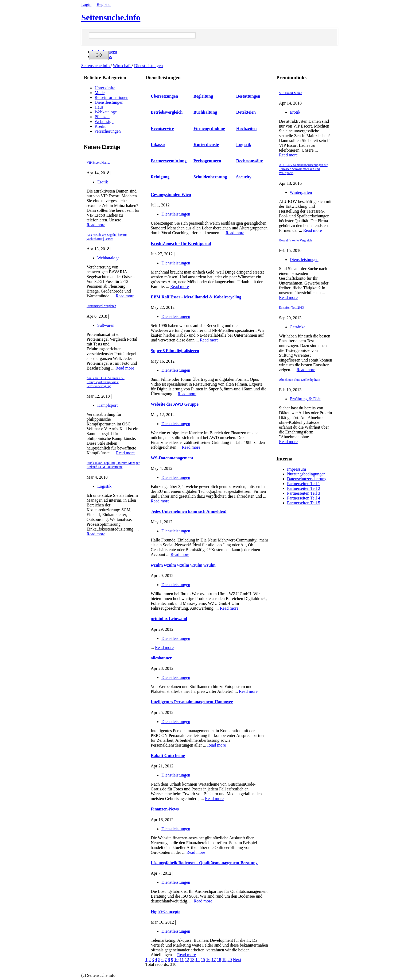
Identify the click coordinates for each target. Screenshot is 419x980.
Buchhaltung (205, 112)
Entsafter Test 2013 (291, 308)
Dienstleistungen (149, 66)
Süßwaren (106, 325)
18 (219, 960)
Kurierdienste (206, 145)
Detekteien (246, 112)
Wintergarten (301, 192)
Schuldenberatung (210, 177)
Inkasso (158, 145)
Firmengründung (209, 128)
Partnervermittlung (169, 161)
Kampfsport (107, 405)
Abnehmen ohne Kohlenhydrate (299, 380)
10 (176, 960)
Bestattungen (248, 96)
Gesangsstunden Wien (171, 195)
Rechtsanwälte (250, 161)
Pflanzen (102, 117)
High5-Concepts (165, 911)
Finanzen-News (165, 809)
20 (230, 960)
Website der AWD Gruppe (175, 404)
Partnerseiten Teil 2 (304, 488)
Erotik (103, 182)
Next (237, 960)
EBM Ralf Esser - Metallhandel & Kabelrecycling (196, 297)
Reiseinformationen (111, 97)
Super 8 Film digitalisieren (175, 351)
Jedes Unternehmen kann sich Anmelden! (189, 511)
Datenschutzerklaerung (307, 479)
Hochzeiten (246, 128)
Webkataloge (106, 112)
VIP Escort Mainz (98, 163)
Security (244, 177)
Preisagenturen (207, 161)
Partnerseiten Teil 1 (304, 484)
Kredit (100, 126)
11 (182, 960)
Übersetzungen (164, 96)
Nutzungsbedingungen (306, 474)
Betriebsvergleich (167, 112)
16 (208, 960)
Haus (99, 107)
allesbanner (161, 658)
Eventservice (162, 128)
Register (104, 4)
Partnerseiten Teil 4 (304, 498)
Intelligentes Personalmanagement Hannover (192, 702)
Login (86, 4)
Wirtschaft (122, 66)
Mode (100, 93)
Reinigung (160, 177)
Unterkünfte (105, 88)
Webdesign (104, 122)
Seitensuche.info (111, 17)
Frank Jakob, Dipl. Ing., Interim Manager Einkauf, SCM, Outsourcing (113, 465)
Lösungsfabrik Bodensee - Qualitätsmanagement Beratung (204, 863)
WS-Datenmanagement (172, 458)
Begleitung (203, 96)
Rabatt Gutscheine (168, 756)
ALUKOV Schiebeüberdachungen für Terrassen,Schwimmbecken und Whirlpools (303, 169)
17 (214, 960)
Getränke (298, 327)
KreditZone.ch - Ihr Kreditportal (181, 243)
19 (224, 960)
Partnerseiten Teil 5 (304, 503)
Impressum (296, 469)
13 (192, 960)
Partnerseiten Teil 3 (304, 493)
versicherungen (108, 131)
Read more (96, 225)
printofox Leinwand (169, 619)
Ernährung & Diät (305, 399)
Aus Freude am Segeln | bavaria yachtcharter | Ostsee (107, 237)
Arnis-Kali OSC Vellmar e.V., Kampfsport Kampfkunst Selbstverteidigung (106, 382)
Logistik (104, 486)
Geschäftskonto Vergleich (295, 240)
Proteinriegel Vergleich (101, 306)
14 (197, 960)
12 (187, 960)
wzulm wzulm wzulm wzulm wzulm (183, 565)
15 (203, 960)
